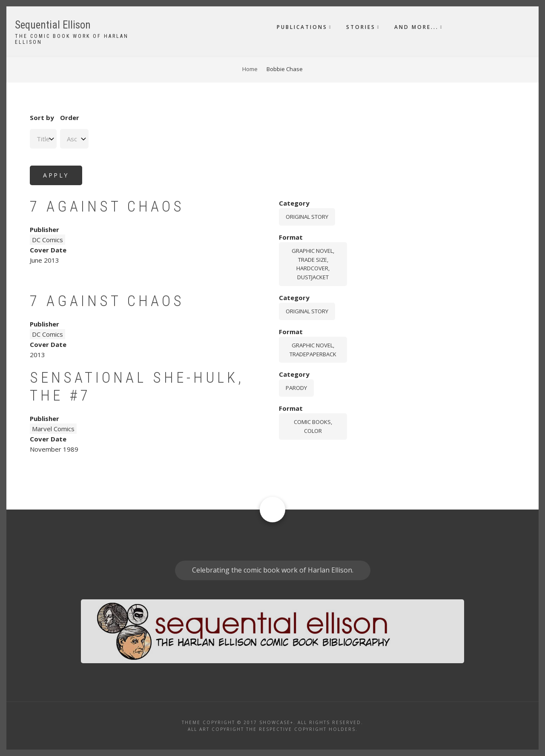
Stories (361, 27)
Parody (296, 388)
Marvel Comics (53, 429)
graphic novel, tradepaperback (313, 350)
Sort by (42, 117)
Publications (302, 27)
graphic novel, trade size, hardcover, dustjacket (313, 264)
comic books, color (313, 426)
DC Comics (47, 240)
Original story (307, 217)
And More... (416, 27)
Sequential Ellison (53, 25)
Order (70, 117)
